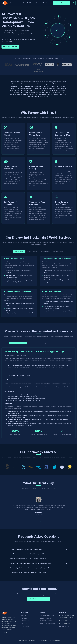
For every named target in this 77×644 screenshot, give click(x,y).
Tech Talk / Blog (25, 621)
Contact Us (24, 623)
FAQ (43, 3)
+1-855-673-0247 (66, 620)
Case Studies (21, 3)
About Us (24, 615)
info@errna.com (65, 623)
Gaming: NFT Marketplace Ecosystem (58, 343)
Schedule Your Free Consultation (39, 599)
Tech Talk (30, 3)
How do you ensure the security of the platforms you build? (27, 554)
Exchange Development (47, 615)
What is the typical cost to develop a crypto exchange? (26, 549)
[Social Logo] (60, 627)
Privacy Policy (25, 626)
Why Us (37, 3)
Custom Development (32, 251)
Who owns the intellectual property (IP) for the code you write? (28, 573)
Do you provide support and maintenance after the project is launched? (31, 563)
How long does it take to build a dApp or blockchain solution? (28, 559)
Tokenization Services (46, 621)
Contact (49, 3)
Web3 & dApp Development (48, 623)
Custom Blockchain (46, 618)
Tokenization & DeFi (45, 251)
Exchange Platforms (19, 251)
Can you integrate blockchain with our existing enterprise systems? (30, 568)
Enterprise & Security (58, 251)
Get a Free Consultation (10, 47)
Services (13, 3)
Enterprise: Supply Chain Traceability (38, 343)
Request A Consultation (62, 3)
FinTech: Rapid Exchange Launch (18, 343)
